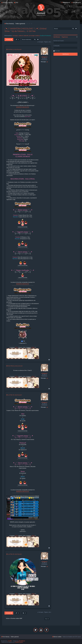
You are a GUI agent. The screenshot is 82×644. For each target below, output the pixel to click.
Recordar (57, 51)
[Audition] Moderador (46, 36)
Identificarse (57, 37)
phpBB (10, 641)
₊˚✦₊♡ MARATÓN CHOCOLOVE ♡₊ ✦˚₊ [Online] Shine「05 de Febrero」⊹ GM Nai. (25, 30)
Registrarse (65, 37)
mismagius (15, 36)
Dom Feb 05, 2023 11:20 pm (15, 366)
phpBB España (19, 642)
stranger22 (44, 57)
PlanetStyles (22, 641)
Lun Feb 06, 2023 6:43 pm (14, 395)
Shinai (16, 347)
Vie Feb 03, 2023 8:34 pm (14, 49)
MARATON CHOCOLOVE (23, 107)
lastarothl (26, 36)
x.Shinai (33, 347)
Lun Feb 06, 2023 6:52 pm (14, 554)
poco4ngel (32, 36)
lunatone (37, 36)
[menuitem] (16, 2)
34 (47, 62)
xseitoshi (21, 36)
